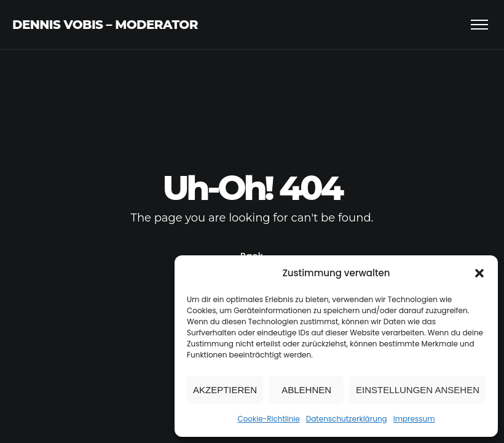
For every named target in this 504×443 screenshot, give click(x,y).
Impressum (414, 419)
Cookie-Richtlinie (268, 419)
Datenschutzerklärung (347, 419)
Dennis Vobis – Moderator (105, 25)
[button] (479, 273)
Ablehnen (306, 390)
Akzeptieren (225, 390)
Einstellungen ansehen (418, 390)
